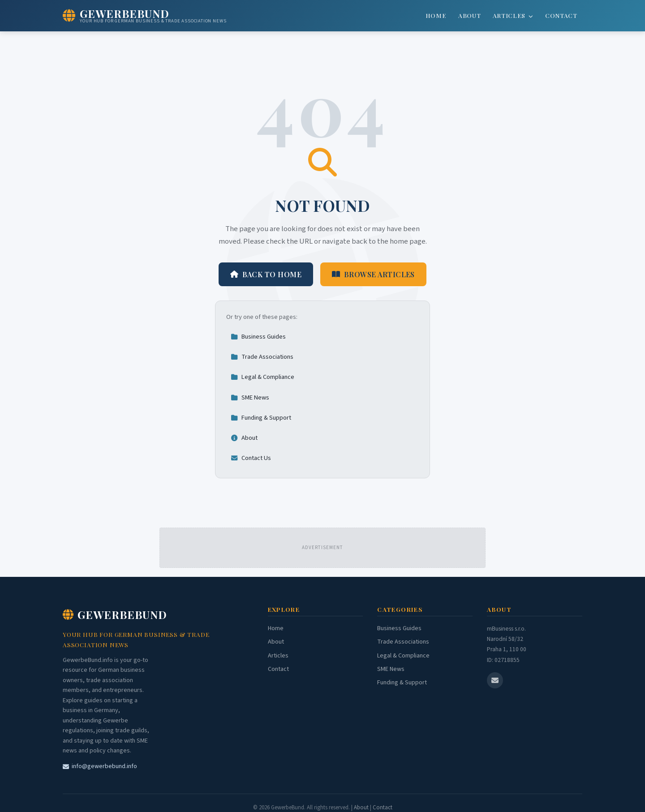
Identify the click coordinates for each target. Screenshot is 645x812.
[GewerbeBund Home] (145, 16)
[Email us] (495, 680)
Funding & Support (261, 418)
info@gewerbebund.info (100, 766)
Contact (561, 15)
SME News (250, 397)
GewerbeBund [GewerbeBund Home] (115, 614)
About (469, 15)
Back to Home (266, 274)
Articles (513, 15)
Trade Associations (262, 357)
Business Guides (258, 337)
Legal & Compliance (262, 377)
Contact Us (251, 458)
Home (436, 15)
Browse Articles (373, 274)
